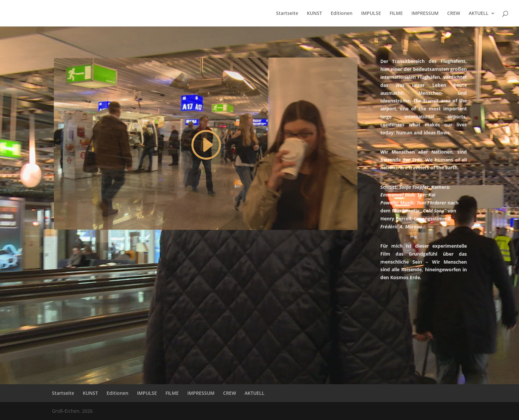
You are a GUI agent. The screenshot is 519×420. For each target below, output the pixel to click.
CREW (454, 14)
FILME (396, 14)
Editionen (342, 14)
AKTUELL (479, 14)
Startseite (287, 14)
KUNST (314, 14)
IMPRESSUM (425, 14)
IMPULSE (371, 14)
